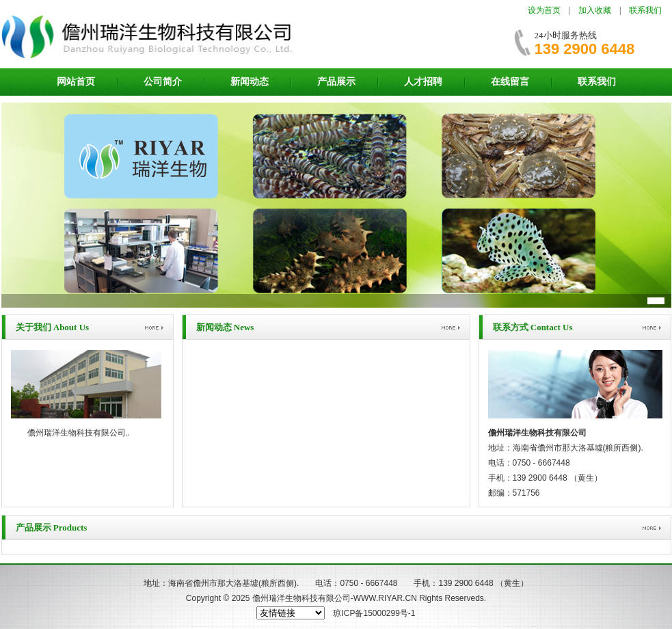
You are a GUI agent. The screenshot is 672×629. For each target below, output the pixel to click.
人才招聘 (423, 82)
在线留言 (510, 82)
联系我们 (645, 10)
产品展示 (336, 82)
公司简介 (163, 82)
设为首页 (544, 10)
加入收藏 (595, 10)
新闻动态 (250, 82)
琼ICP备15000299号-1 (374, 613)
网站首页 (76, 82)
